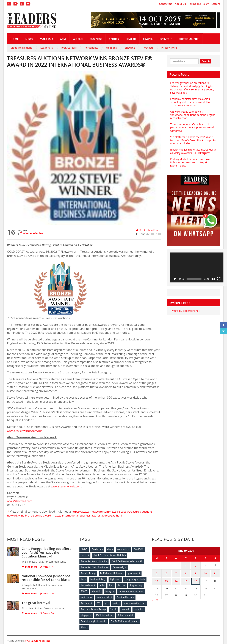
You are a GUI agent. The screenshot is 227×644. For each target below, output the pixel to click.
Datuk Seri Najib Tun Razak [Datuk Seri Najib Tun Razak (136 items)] (95, 567)
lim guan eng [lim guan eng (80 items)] (100, 590)
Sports (114, 39)
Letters (216, 4)
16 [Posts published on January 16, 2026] (196, 579)
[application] (197, 267)
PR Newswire (169, 48)
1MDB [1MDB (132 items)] (84, 549)
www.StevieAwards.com (67, 486)
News (29, 39)
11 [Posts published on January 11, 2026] (215, 572)
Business (96, 39)
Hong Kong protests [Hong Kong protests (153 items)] (91, 584)
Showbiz (130, 48)
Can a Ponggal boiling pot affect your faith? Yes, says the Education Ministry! (48, 552)
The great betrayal (36, 603)
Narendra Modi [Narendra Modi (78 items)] (134, 596)
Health (131, 39)
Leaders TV (47, 48)
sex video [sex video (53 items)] (99, 614)
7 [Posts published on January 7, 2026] (176, 572)
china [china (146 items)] (110, 549)
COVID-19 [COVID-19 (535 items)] (140, 549)
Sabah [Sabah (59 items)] (140, 608)
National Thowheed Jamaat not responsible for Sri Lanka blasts (46, 578)
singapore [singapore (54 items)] (113, 614)
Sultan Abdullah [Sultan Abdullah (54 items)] (89, 619)
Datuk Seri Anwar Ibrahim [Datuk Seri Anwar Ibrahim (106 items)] (94, 561)
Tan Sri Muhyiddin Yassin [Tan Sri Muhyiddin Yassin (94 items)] (114, 619)
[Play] (175, 279)
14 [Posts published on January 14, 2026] (176, 579)
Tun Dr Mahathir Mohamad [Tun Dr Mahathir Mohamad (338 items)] (95, 625)
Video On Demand (22, 48)
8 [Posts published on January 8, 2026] (186, 572)
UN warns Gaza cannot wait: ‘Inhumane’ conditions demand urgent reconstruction (193, 115)
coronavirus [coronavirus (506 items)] (124, 549)
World (78, 39)
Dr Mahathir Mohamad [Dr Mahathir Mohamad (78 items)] (112, 573)
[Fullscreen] (219, 279)
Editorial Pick (189, 39)
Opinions (111, 48)
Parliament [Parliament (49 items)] (109, 602)
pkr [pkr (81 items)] (129, 602)
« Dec (155, 597)
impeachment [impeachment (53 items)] (113, 584)
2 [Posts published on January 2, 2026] (196, 565)
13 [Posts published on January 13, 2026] (166, 579)
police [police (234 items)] (139, 602)
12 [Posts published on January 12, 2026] (157, 579)
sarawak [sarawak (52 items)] (85, 614)
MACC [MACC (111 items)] (114, 590)
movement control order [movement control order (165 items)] (93, 596)
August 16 (46, 567)
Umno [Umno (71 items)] (116, 625)
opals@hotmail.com (20, 501)
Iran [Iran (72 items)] (136, 584)
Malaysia (46, 39)
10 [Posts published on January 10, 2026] (205, 572)
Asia (63, 39)
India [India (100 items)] (127, 584)
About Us (180, 4)
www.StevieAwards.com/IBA (26, 431)
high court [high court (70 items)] (116, 578)
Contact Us (166, 4)
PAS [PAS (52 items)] (121, 602)
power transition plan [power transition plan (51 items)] (92, 608)
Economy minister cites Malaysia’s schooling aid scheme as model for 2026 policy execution (190, 102)
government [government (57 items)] (134, 573)
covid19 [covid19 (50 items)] (85, 555)
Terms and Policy (199, 4)
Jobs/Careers (69, 48)
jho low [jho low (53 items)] (85, 590)
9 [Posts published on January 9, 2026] (196, 572)
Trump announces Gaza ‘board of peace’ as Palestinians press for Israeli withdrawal (192, 127)
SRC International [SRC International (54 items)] (132, 614)
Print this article (147, 230)
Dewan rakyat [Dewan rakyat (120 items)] (120, 567)
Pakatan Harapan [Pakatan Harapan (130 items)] (90, 602)
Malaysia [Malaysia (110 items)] (140, 590)
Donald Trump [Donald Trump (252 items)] (88, 573)
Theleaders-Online (32, 233)
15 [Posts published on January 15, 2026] (186, 579)
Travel (148, 39)
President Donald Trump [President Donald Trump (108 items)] (120, 608)
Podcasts (148, 48)
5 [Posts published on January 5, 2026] (157, 572)
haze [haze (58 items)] (84, 578)
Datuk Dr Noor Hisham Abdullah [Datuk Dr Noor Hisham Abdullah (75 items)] (110, 555)
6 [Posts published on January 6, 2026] (166, 572)
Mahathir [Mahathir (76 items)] (126, 590)
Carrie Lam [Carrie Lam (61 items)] (98, 549)
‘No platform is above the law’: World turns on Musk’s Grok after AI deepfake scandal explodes (193, 140)
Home (15, 39)
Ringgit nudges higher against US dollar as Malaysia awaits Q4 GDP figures (193, 151)
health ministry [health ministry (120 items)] (98, 578)
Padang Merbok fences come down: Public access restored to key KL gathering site (191, 162)
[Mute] (213, 279)
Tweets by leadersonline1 (185, 311)
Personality (91, 48)
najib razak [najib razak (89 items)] (116, 596)
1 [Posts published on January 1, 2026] (186, 565)
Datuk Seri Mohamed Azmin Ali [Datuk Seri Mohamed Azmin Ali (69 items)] (127, 561)
